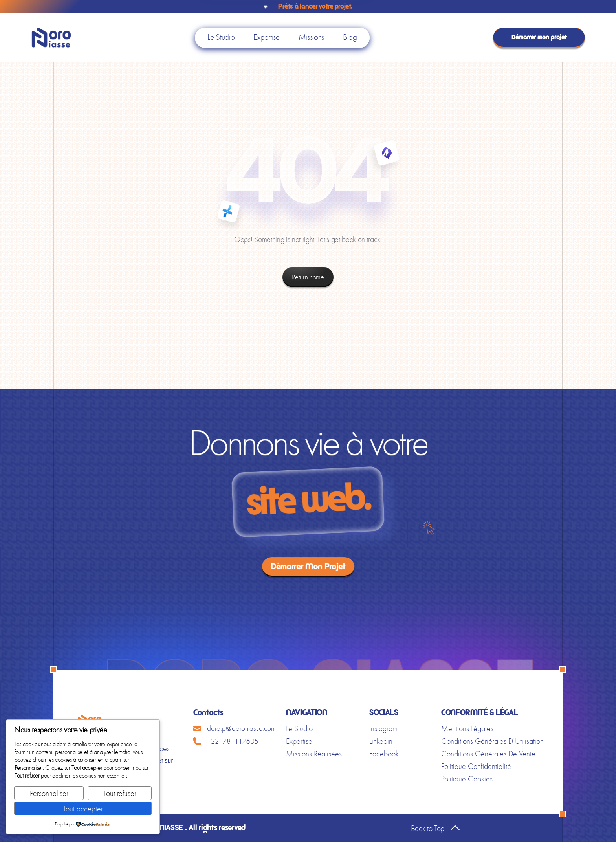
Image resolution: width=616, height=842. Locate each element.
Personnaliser (49, 793)
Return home (308, 277)
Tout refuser (120, 793)
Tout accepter (83, 809)
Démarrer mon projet (539, 38)
